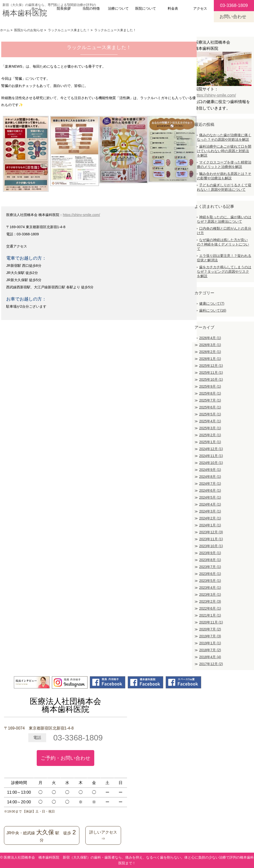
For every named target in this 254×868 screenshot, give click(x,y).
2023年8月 (210, 560)
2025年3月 (210, 428)
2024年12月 (211, 449)
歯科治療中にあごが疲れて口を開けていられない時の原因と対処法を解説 (224, 151)
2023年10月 (211, 546)
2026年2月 (210, 352)
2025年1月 (210, 442)
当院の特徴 (91, 8)
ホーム (36, 8)
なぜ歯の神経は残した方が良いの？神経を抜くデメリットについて (223, 244)
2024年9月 (210, 470)
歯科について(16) (213, 310)
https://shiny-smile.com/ (81, 215)
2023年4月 (210, 588)
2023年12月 (211, 532)
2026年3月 (210, 345)
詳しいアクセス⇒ (103, 835)
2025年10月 (211, 380)
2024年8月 (210, 477)
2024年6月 (210, 490)
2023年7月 (210, 567)
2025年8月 (210, 393)
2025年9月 (210, 386)
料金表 (173, 8)
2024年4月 (210, 504)
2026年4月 (210, 338)
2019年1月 (210, 643)
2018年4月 (210, 657)
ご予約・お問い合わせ (65, 758)
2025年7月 (210, 400)
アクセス (200, 8)
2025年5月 (210, 414)
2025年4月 (210, 421)
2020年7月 (210, 629)
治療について (118, 8)
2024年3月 (210, 511)
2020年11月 (211, 622)
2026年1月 (210, 359)
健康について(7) (212, 303)
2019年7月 (210, 636)
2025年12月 (211, 366)
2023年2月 (210, 601)
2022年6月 (210, 608)
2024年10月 (211, 463)
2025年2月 (210, 435)
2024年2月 (210, 518)
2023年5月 (210, 581)
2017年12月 (211, 664)
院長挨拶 (64, 8)
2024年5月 (210, 497)
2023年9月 (210, 553)
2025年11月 (211, 373)
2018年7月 (210, 650)
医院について (146, 8)
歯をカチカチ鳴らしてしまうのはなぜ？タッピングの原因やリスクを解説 (224, 271)
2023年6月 (210, 574)
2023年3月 (210, 595)
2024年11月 (211, 456)
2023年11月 (211, 539)
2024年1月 (210, 525)
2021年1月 (210, 615)
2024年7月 (210, 484)
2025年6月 (210, 407)
